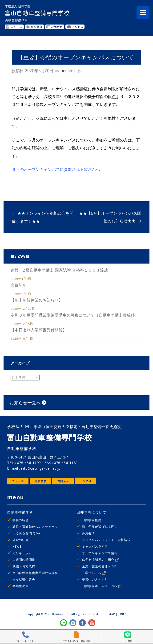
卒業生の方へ (94, 579)
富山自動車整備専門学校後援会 (35, 573)
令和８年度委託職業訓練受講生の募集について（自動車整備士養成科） (75, 315)
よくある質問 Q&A (26, 533)
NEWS (17, 546)
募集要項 (88, 533)
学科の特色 (21, 520)
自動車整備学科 (20, 512)
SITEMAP (109, 614)
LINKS (123, 614)
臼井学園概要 (92, 520)
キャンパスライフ (95, 546)
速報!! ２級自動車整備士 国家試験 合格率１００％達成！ (61, 270)
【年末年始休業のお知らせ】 (37, 300)
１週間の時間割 (24, 560)
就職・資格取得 (24, 566)
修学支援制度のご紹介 (100, 560)
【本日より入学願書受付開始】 (39, 330)
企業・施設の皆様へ (99, 566)
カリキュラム (22, 553)
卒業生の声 (21, 586)
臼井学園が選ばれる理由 (100, 527)
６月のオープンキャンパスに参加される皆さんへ (56, 169)
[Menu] (143, 12)
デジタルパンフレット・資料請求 (106, 540)
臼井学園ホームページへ (102, 586)
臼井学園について (91, 512)
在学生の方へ (94, 573)
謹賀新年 (19, 285)
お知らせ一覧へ (28, 402)
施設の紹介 (21, 540)
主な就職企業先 (24, 579)
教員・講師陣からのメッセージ (35, 527)
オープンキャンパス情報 (100, 553)
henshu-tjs (71, 70)
